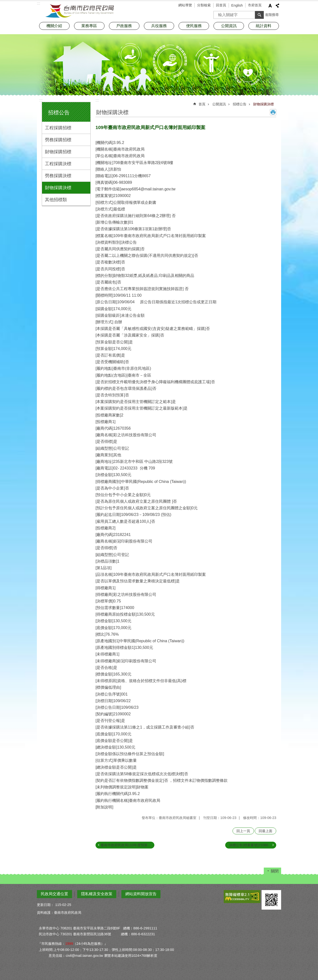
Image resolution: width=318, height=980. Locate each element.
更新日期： (45, 905)
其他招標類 (56, 200)
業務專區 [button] (89, 26)
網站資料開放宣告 (141, 894)
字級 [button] (270, 6)
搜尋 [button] (259, 15)
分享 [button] (277, 6)
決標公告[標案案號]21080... (250, 845)
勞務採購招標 (58, 140)
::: (41, 100)
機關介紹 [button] (54, 26)
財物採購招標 (58, 152)
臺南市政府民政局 (80, 11)
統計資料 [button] (264, 26)
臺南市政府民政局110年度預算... (126, 845)
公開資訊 (219, 104)
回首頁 (221, 5)
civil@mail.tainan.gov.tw (84, 956)
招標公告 (59, 113)
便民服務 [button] (194, 26)
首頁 (202, 104)
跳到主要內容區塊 (3, 3)
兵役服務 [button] (159, 26)
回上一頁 (243, 831)
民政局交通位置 (54, 894)
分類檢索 (204, 5)
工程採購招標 (58, 128)
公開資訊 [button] (229, 26)
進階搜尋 (272, 15)
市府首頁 (255, 5)
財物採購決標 (58, 188)
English (237, 5)
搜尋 (217, 13)
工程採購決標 (58, 164)
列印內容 (273, 112)
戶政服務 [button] (124, 26)
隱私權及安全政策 (97, 894)
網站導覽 (185, 5)
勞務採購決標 (58, 176)
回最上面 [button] (265, 831)
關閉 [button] (275, 871)
